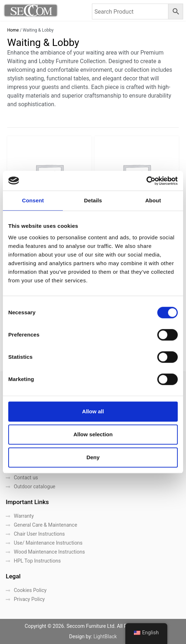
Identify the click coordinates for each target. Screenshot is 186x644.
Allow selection (93, 434)
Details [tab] (93, 200)
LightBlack (105, 636)
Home (13, 30)
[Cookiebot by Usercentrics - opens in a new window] (146, 181)
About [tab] (153, 200)
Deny (93, 457)
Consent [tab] (33, 200)
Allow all (93, 411)
